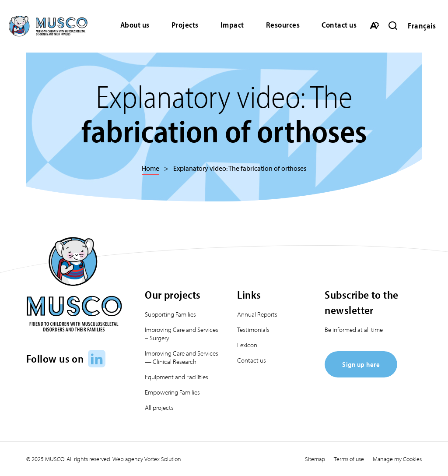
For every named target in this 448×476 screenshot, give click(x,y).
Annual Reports (257, 314)
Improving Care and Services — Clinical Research (182, 357)
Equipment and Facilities (177, 377)
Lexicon (247, 345)
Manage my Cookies (397, 459)
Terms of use (349, 459)
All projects (159, 407)
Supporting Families (170, 314)
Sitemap (315, 459)
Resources (283, 25)
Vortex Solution (163, 459)
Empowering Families (172, 392)
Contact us (339, 25)
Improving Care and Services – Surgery (182, 334)
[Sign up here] (361, 375)
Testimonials (253, 330)
